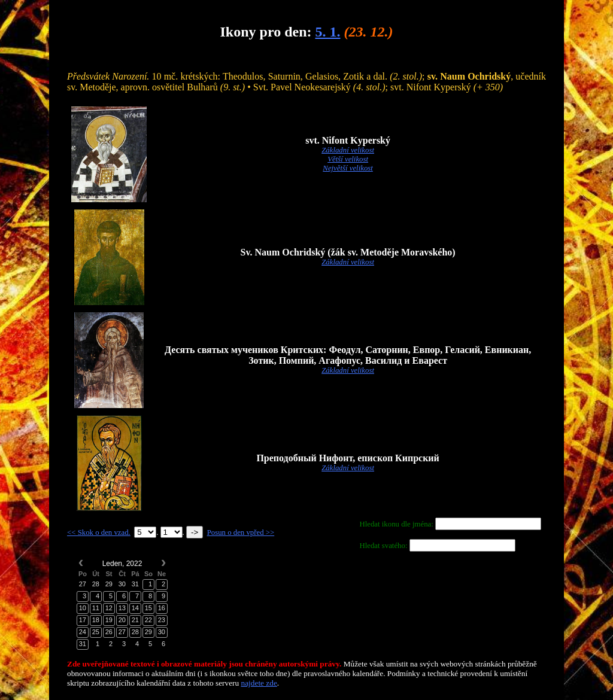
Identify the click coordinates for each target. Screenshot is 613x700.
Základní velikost (348, 150)
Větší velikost (348, 159)
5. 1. (327, 32)
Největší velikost (348, 168)
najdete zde (259, 683)
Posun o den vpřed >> (241, 532)
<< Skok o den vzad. (99, 532)
